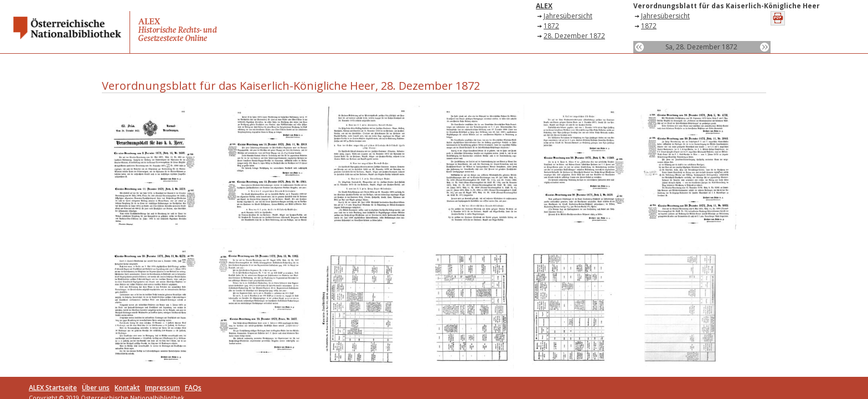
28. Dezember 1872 (574, 36)
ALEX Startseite (53, 388)
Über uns (96, 388)
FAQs (193, 388)
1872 (551, 26)
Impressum (162, 388)
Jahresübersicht (568, 16)
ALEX (544, 6)
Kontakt (127, 388)
